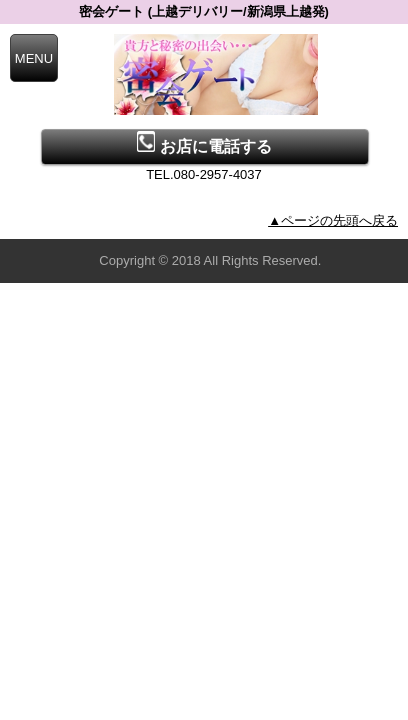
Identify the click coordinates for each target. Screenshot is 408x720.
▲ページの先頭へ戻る (333, 220)
